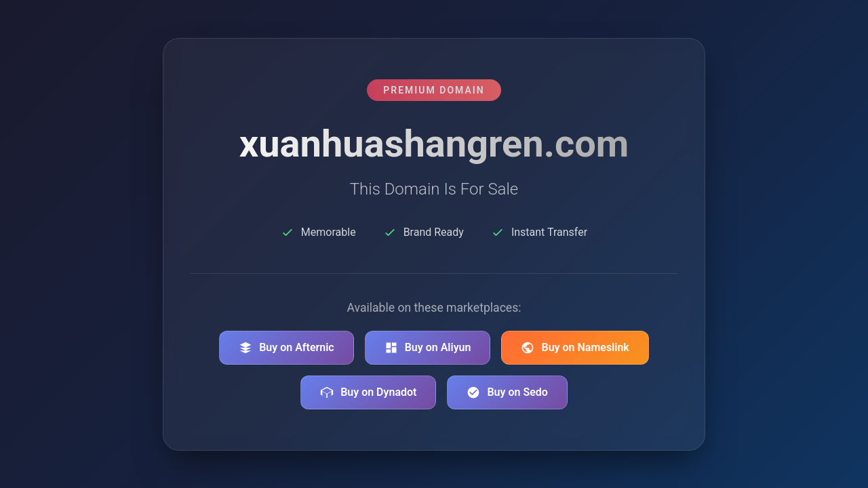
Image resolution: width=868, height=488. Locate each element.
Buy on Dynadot (368, 392)
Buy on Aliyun (428, 348)
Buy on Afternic (287, 348)
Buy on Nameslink (575, 348)
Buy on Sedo (507, 392)
